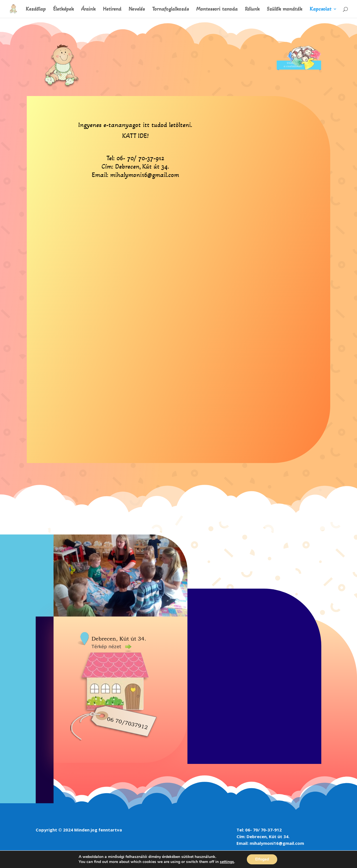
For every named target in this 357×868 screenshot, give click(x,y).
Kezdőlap (36, 9)
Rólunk (252, 9)
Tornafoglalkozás (170, 9)
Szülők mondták (285, 9)
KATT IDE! (135, 136)
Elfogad (262, 859)
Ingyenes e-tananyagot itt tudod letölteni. (135, 125)
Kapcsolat (320, 9)
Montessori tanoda (217, 9)
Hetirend (112, 9)
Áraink (88, 9)
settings (227, 862)
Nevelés (137, 9)
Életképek (63, 9)
